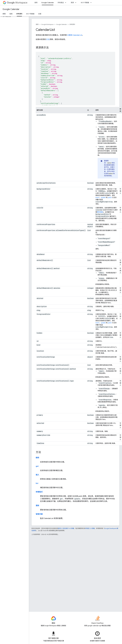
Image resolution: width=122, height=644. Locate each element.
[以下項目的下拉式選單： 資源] (76, 3)
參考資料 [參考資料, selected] (19, 14)
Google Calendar (11, 9)
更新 (37, 506)
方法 (48, 39)
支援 (40, 14)
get (37, 466)
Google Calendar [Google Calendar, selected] (48, 3)
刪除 (37, 458)
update (103, 197)
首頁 (36, 3)
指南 (11, 14)
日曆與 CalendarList (75, 35)
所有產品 (61, 3)
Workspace (17, 3)
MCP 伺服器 (85, 3)
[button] (14, 16)
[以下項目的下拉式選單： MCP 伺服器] (92, 3)
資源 (72, 3)
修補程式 (39, 492)
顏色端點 (100, 212)
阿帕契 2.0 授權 (90, 528)
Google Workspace (47, 24)
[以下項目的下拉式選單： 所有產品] (66, 3)
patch (110, 197)
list (37, 483)
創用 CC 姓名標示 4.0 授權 (66, 528)
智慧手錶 (39, 514)
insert (97, 197)
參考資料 (72, 24)
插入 (37, 475)
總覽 (4, 14)
